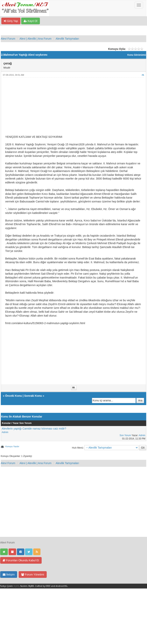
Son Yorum (125, 435)
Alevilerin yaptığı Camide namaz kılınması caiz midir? (34, 429)
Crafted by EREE (43, 586)
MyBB (16, 586)
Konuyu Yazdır (12, 446)
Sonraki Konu (33, 396)
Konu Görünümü (137, 55)
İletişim (9, 575)
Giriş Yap (11, 21)
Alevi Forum (8, 39)
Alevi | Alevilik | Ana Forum (35, 39)
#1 (143, 75)
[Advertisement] (73, 108)
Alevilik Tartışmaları (67, 39)
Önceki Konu (13, 396)
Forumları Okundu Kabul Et (21, 560)
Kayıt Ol (31, 21)
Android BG (61, 586)
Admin (5, 432)
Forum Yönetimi (33, 575)
